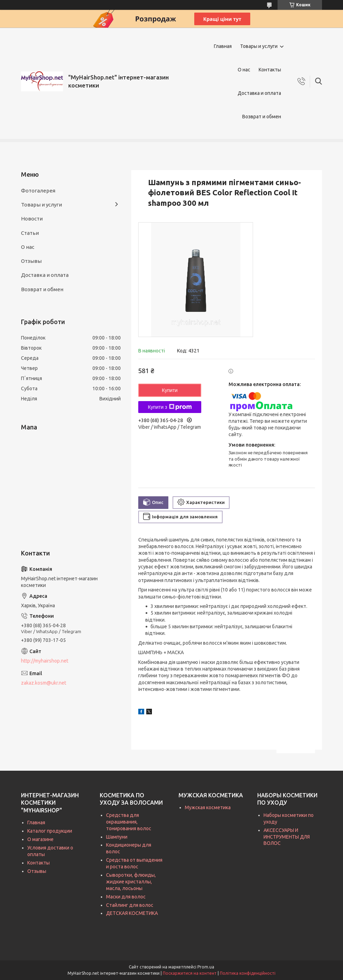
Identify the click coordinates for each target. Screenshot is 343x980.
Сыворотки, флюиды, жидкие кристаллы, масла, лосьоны (131, 882)
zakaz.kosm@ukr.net (44, 683)
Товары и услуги (259, 46)
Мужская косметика (208, 807)
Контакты (270, 70)
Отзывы (31, 261)
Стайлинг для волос (130, 905)
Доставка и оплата (259, 93)
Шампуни (117, 837)
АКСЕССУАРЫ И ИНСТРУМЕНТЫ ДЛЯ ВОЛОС (287, 837)
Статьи (30, 233)
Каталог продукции (50, 831)
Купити (170, 390)
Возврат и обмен (262, 117)
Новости (32, 219)
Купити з (170, 407)
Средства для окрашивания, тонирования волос (129, 822)
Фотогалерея (38, 191)
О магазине (40, 839)
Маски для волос (126, 897)
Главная (223, 46)
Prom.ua (206, 967)
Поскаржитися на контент (190, 973)
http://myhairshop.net (45, 661)
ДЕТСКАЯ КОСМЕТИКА (132, 913)
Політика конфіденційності (248, 973)
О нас (244, 70)
